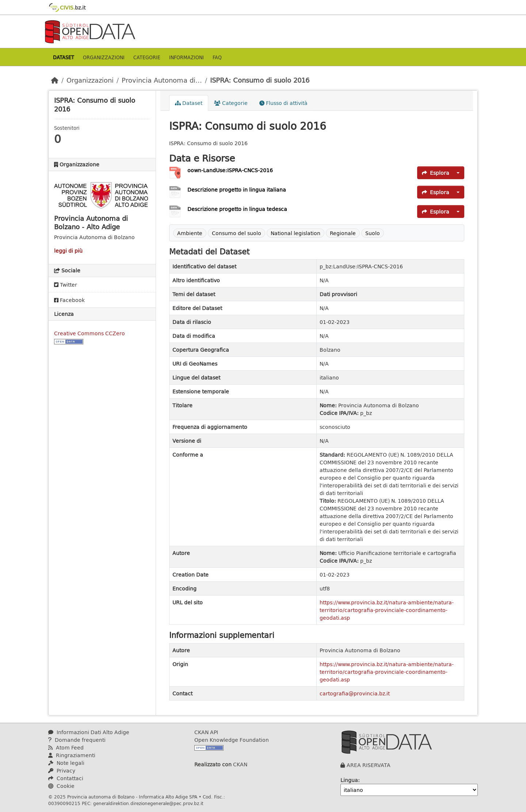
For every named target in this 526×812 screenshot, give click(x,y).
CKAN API (206, 732)
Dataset (64, 57)
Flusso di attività (283, 103)
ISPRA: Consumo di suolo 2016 (260, 80)
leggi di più (68, 251)
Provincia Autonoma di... (162, 80)
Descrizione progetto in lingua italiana (237, 190)
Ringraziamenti (72, 755)
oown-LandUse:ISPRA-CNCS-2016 (230, 170)
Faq (217, 57)
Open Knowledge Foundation (232, 740)
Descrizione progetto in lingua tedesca (237, 209)
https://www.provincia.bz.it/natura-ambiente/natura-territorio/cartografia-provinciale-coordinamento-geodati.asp (387, 610)
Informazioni (186, 57)
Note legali (66, 763)
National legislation (296, 233)
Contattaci (66, 778)
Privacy (62, 771)
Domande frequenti (77, 740)
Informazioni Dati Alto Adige (89, 732)
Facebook (69, 300)
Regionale (343, 233)
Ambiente (190, 233)
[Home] (55, 80)
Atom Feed (66, 747)
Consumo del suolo (237, 233)
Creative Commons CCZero (89, 333)
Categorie (147, 57)
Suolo (373, 233)
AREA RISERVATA (369, 765)
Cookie (61, 786)
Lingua (349, 780)
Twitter (66, 285)
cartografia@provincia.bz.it (355, 693)
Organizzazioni (104, 57)
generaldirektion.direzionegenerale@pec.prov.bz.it (148, 803)
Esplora (436, 173)
